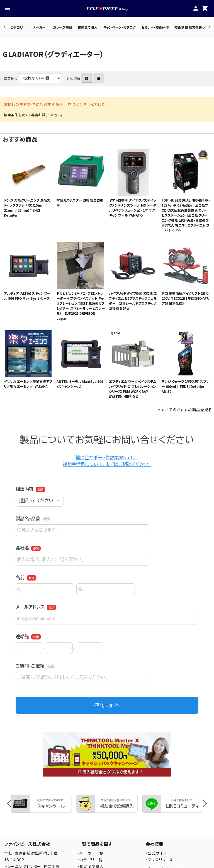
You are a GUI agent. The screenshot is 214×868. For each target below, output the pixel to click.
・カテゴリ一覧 (90, 860)
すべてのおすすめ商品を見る (187, 410)
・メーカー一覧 (90, 853)
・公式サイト (156, 853)
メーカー (39, 27)
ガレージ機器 (63, 27)
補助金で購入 (88, 27)
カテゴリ (17, 27)
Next (209, 27)
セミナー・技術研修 (155, 27)
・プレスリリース (159, 860)
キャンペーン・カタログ (119, 27)
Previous (5, 27)
